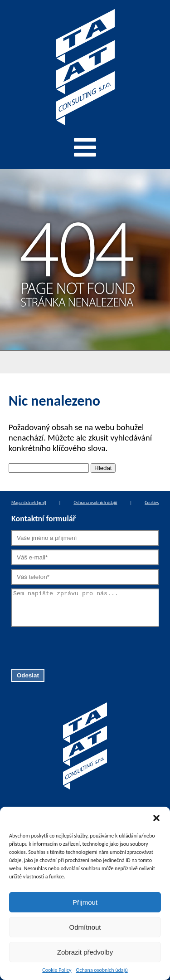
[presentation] (80, 647)
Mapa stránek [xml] (29, 503)
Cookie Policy (57, 970)
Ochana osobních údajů (102, 970)
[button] (156, 818)
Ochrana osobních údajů (95, 503)
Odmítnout (85, 927)
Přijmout (85, 902)
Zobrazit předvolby (85, 952)
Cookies (152, 503)
